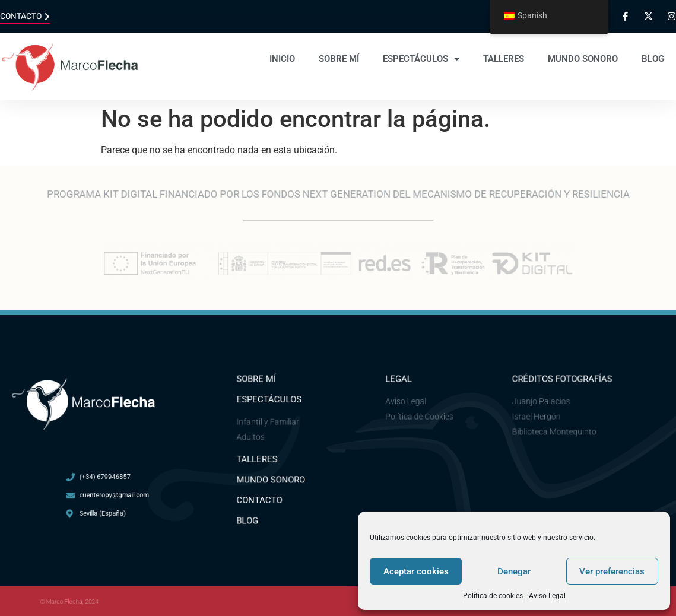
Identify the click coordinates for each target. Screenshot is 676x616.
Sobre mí (339, 59)
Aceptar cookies (416, 571)
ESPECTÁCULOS (270, 401)
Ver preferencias (612, 571)
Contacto (261, 498)
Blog (653, 59)
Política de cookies (493, 596)
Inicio (282, 59)
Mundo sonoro (583, 59)
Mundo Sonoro (272, 479)
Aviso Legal (547, 596)
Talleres (504, 59)
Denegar (514, 571)
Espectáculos (421, 59)
